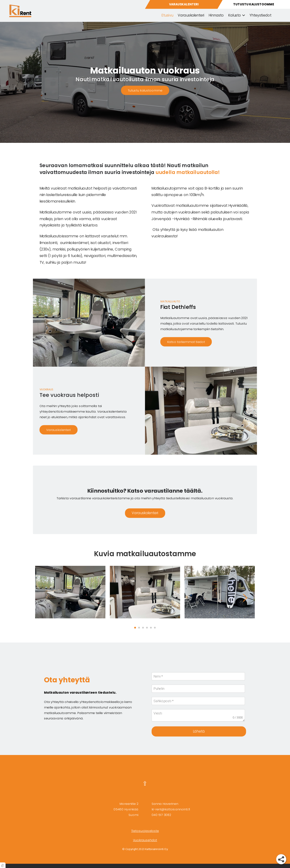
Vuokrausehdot (145, 840)
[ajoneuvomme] (254, 4)
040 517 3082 (161, 815)
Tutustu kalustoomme (145, 90)
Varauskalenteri (59, 430)
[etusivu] (36, 11)
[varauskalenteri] (184, 4)
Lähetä (199, 731)
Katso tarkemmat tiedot (186, 342)
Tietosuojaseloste (145, 831)
